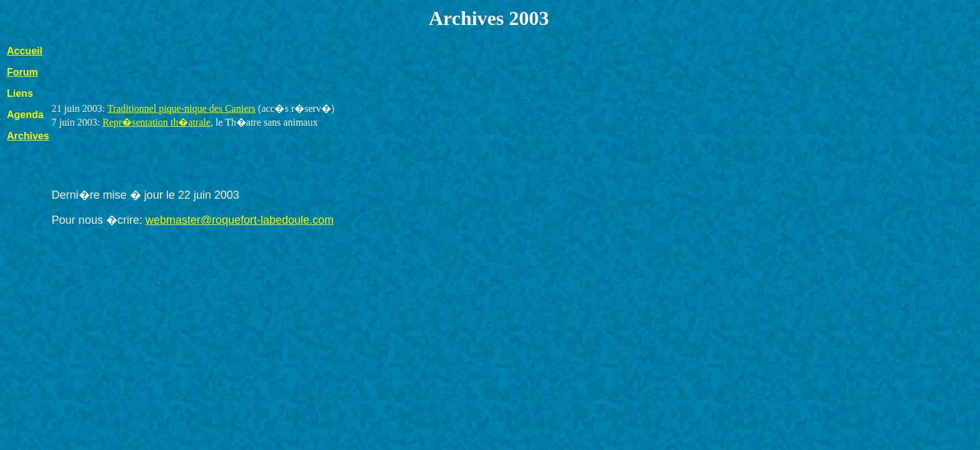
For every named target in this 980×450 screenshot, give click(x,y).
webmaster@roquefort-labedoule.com (240, 220)
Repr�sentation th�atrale (157, 122)
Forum (22, 72)
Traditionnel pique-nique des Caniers (182, 108)
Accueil (25, 51)
